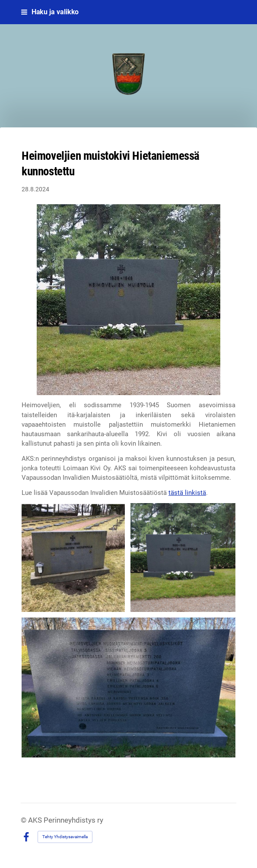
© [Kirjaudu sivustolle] (24, 820)
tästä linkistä (187, 493)
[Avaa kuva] (73, 558)
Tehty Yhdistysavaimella (65, 837)
